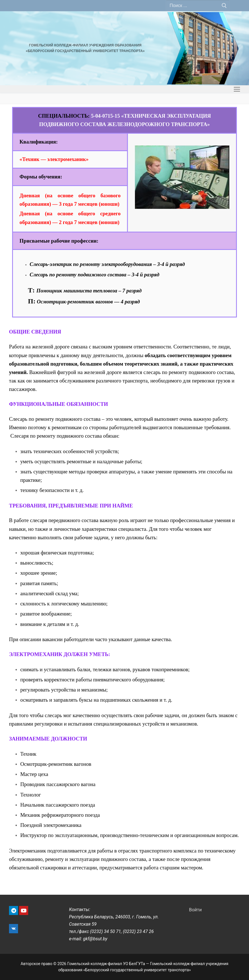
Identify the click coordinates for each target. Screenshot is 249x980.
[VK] (14, 929)
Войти (195, 910)
